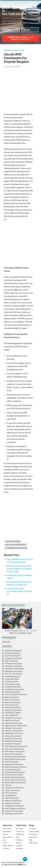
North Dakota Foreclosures (15, 759)
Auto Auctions (7, 829)
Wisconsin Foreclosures (14, 811)
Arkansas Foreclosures (13, 658)
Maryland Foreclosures (13, 723)
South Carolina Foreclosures (15, 780)
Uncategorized (10, 796)
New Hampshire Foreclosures (16, 746)
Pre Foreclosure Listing (14, 775)
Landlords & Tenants (13, 713)
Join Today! (20, 829)
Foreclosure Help (11, 682)
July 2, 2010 (16, 67)
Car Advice (32, 829)
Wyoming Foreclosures (14, 814)
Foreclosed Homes (13, 541)
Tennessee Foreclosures (14, 788)
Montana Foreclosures (13, 739)
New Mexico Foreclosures (15, 752)
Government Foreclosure (14, 689)
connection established (11, 30)
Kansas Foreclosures (13, 707)
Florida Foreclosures (13, 677)
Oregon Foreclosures (13, 770)
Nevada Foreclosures (13, 744)
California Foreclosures (13, 664)
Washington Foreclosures (15, 806)
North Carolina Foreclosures (15, 757)
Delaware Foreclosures (14, 671)
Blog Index (6, 642)
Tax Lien (8, 785)
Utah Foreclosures (12, 798)
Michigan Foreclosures (13, 728)
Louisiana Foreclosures (13, 718)
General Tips (33, 843)
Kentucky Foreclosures (13, 710)
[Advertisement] (20, 91)
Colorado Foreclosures (13, 666)
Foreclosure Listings (12, 684)
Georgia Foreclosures (13, 687)
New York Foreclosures (14, 754)
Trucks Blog (33, 834)
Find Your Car (20, 832)
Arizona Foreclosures (13, 656)
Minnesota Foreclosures (14, 731)
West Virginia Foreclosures (15, 808)
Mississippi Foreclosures (14, 733)
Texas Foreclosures (12, 790)
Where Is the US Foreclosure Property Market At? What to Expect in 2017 (19, 569)
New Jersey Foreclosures (14, 749)
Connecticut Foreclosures (14, 669)
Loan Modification (11, 715)
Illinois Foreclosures (12, 700)
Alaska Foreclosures (13, 653)
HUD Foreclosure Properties (16, 695)
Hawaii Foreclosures (12, 692)
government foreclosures (16, 548)
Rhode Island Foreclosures (15, 777)
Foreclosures (22, 865)
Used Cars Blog (34, 832)
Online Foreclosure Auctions (16, 767)
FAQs (18, 837)
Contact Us (19, 840)
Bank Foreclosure (11, 661)
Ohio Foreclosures (12, 762)
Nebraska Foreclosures (14, 50)
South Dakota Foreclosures (15, 783)
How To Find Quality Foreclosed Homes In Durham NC (19, 591)
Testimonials (20, 834)
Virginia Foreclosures (13, 803)
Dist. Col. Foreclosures (13, 674)
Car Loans (6, 849)
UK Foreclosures (11, 793)
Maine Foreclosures (12, 720)
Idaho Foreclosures (12, 697)
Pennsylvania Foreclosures (15, 772)
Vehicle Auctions (8, 846)
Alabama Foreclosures (13, 651)
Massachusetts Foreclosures (16, 726)
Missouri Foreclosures (13, 736)
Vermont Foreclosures (13, 801)
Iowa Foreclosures (12, 705)
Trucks (5, 843)
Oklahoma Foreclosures (14, 764)
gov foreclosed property (16, 545)
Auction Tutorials (30, 631)
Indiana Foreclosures (13, 702)
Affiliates (19, 843)
